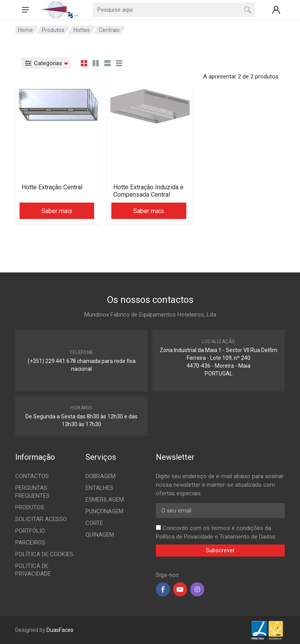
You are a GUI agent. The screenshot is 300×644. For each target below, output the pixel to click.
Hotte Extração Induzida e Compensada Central (148, 191)
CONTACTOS (32, 476)
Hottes (82, 30)
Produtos (53, 30)
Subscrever (220, 550)
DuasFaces (60, 630)
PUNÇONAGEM (104, 511)
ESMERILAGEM (105, 500)
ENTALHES (99, 488)
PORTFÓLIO (30, 531)
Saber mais (57, 211)
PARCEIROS (30, 543)
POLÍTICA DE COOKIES (44, 554)
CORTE (94, 523)
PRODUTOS (30, 507)
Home (25, 30)
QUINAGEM (100, 535)
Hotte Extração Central (52, 187)
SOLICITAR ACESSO (41, 519)
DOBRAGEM (101, 476)
